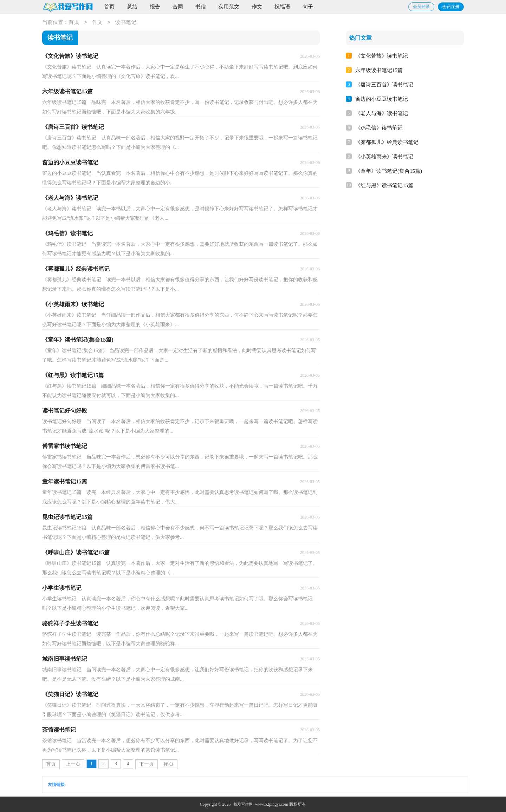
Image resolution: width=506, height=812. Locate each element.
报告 (155, 7)
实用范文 (229, 7)
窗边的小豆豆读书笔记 (382, 99)
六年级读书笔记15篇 (379, 70)
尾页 (169, 764)
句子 (308, 7)
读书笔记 (126, 22)
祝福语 (282, 7)
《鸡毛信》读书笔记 (379, 128)
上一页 (73, 764)
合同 (178, 7)
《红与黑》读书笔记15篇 (384, 185)
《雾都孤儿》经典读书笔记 (387, 142)
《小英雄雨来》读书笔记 (384, 157)
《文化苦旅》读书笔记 (382, 56)
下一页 (147, 764)
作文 (257, 7)
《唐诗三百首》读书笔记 (384, 85)
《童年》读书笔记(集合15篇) (389, 171)
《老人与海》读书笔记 (382, 113)
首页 (109, 7)
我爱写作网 (243, 804)
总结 (132, 7)
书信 (201, 7)
